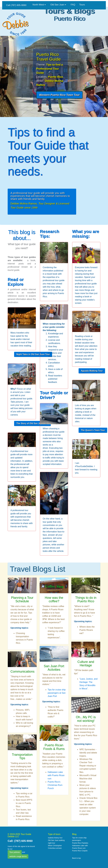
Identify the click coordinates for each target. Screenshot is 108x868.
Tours (82, 5)
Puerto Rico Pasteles (80, 843)
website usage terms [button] (18, 856)
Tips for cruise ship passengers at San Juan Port (57, 693)
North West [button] (38, 5)
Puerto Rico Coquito (80, 851)
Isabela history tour (55, 838)
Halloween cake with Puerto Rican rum (56, 775)
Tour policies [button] (15, 852)
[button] (59, 95)
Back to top (76, 858)
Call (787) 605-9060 (16, 5)
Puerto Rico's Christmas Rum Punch (55, 785)
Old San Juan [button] (57, 5)
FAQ (73, 5)
